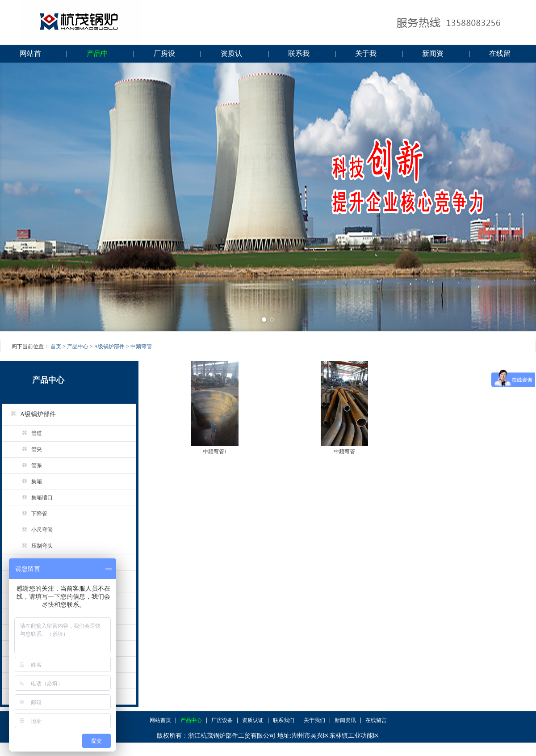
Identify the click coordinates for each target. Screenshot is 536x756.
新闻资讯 (433, 56)
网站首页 (30, 56)
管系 (29, 465)
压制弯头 (34, 546)
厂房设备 (164, 56)
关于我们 (366, 56)
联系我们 (299, 56)
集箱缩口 (34, 498)
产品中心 (97, 56)
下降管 (31, 514)
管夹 (29, 449)
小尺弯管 (34, 530)
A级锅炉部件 (110, 346)
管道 (29, 433)
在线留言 (500, 56)
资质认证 (231, 56)
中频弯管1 (215, 452)
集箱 (29, 481)
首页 (56, 346)
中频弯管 (141, 346)
